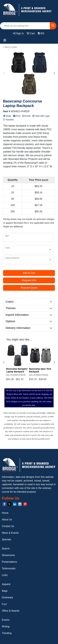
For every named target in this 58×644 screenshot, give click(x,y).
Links (5, 575)
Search (6, 549)
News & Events (10, 533)
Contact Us (8, 526)
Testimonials (9, 568)
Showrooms (8, 555)
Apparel (6, 584)
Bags (5, 591)
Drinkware (7, 597)
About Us (7, 520)
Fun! (4, 604)
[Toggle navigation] (5, 40)
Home (5, 513)
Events (6, 620)
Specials (6, 539)
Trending (7, 633)
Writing (6, 626)
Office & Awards (11, 611)
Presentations (9, 562)
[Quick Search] (25, 26)
